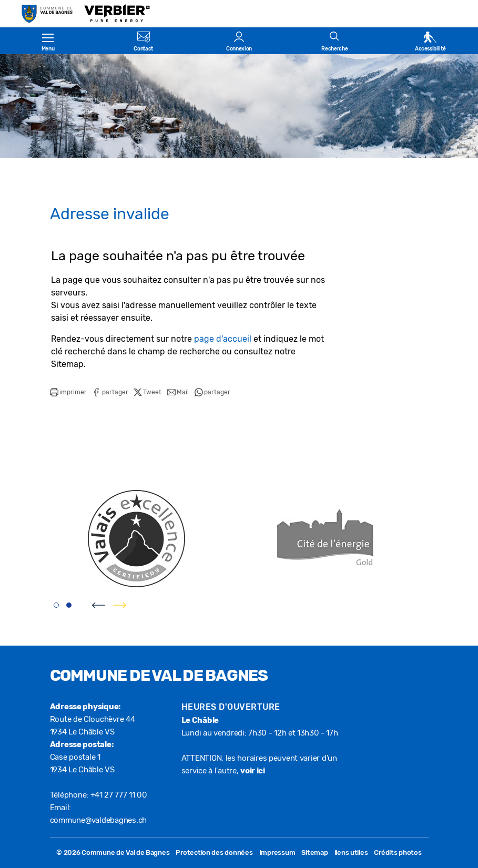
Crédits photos (398, 852)
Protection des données (214, 852)
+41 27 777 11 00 (119, 795)
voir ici (253, 771)
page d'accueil (223, 339)
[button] (68, 392)
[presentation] (99, 605)
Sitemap (314, 852)
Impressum (277, 852)
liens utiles (351, 852)
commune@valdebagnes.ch (99, 820)
